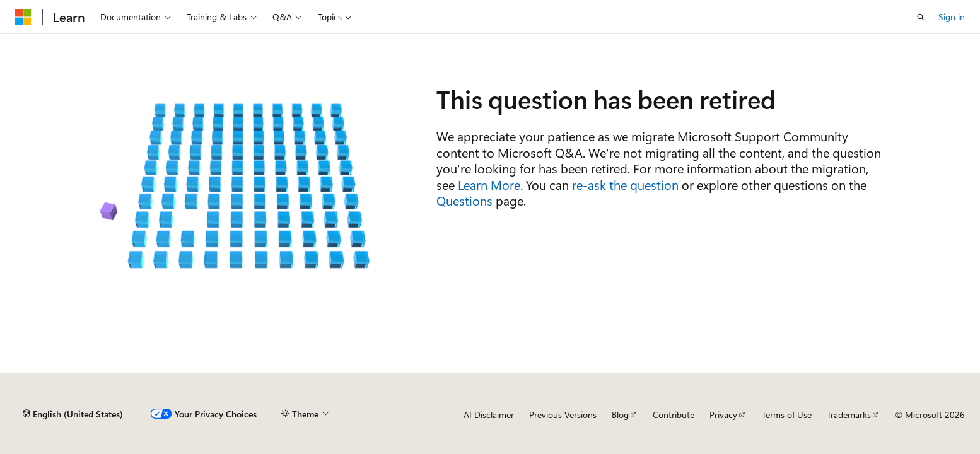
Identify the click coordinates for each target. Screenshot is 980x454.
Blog (620, 415)
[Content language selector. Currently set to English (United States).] (73, 414)
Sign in (952, 17)
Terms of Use (787, 415)
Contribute (674, 415)
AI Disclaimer (489, 415)
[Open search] (921, 17)
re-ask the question (625, 184)
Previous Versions (563, 415)
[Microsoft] (23, 17)
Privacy (723, 415)
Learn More (489, 184)
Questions (464, 200)
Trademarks (849, 415)
